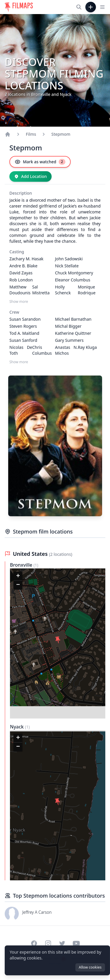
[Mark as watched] (40, 162)
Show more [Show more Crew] (19, 362)
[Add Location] (31, 176)
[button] (58, 640)
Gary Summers (70, 340)
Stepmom (61, 134)
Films (31, 134)
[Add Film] (91, 7)
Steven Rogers (23, 326)
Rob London (21, 280)
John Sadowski (69, 259)
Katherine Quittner (73, 333)
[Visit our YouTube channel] (76, 943)
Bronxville (22, 565)
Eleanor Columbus (73, 280)
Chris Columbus (42, 350)
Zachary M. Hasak (26, 259)
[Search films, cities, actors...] (79, 7)
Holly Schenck (63, 290)
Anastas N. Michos (67, 350)
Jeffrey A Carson (37, 912)
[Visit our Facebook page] (34, 943)
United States (31, 554)
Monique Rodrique (87, 290)
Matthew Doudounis (20, 290)
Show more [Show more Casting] (19, 302)
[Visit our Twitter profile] (62, 943)
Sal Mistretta (41, 290)
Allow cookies (90, 967)
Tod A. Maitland (24, 333)
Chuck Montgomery (74, 273)
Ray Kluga (87, 347)
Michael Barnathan (73, 319)
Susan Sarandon (25, 319)
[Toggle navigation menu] (102, 7)
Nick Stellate (67, 266)
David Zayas (21, 273)
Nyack (17, 727)
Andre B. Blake (23, 266)
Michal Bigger (68, 326)
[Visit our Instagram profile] (48, 943)
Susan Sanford (23, 340)
